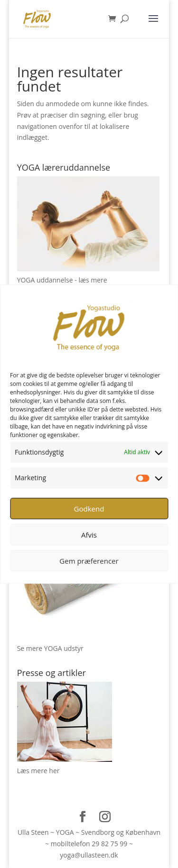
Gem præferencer (89, 561)
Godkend (89, 509)
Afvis (89, 535)
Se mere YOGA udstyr (50, 648)
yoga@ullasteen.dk (89, 855)
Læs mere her (38, 771)
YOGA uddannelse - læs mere (62, 280)
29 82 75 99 (109, 844)
